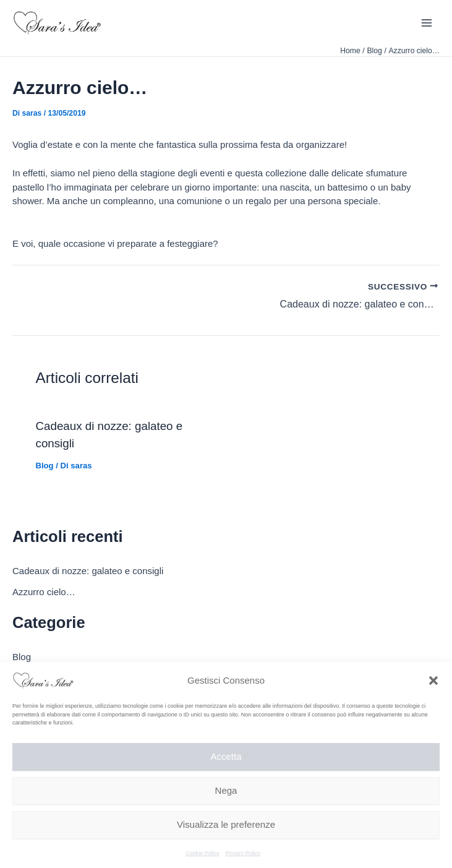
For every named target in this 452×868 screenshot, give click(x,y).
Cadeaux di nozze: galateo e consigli (88, 571)
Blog (45, 466)
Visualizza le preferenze (226, 824)
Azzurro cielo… (44, 592)
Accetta (226, 756)
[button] (433, 681)
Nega (226, 790)
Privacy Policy (243, 853)
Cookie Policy (203, 853)
